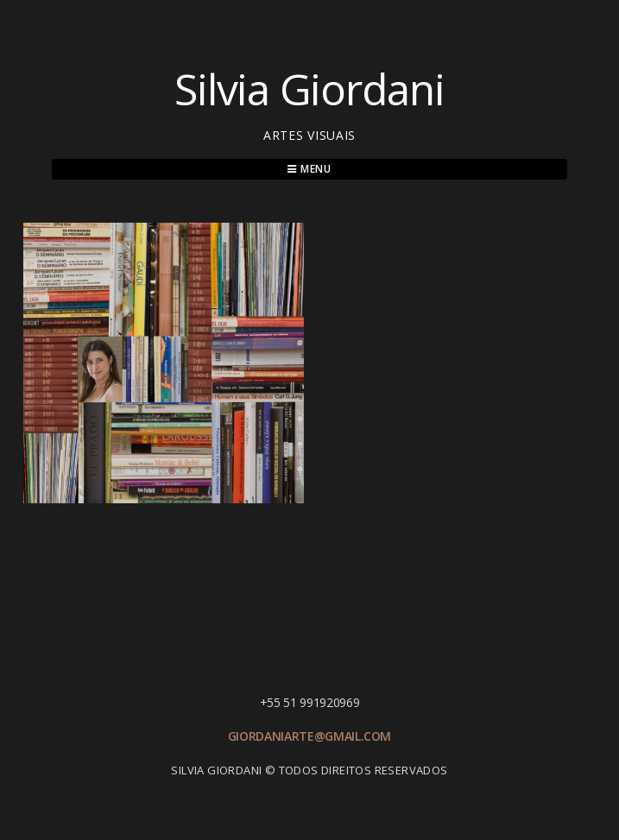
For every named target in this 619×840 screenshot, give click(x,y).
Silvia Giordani (309, 89)
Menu (309, 169)
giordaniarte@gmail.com (309, 736)
